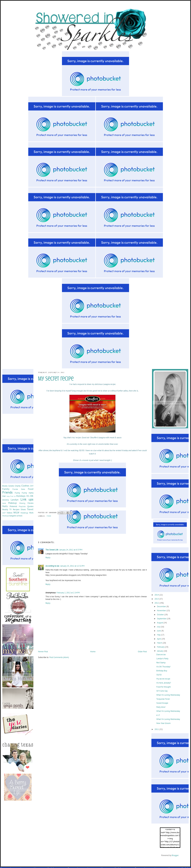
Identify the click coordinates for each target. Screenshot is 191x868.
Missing (22, 503)
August (160, 623)
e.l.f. (158, 715)
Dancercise (161, 654)
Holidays (21, 496)
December (162, 606)
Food (49, 516)
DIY (32, 486)
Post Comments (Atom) (59, 657)
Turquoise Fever (163, 699)
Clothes (25, 486)
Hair (4, 496)
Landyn (15, 500)
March (160, 643)
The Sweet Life (52, 550)
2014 (157, 595)
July (159, 627)
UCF (4, 513)
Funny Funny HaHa (24, 493)
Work (31, 513)
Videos (9, 513)
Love (4, 503)
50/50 (159, 675)
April (159, 639)
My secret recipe (163, 679)
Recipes (16, 509)
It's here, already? (164, 683)
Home (93, 652)
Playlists (22, 506)
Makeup (13, 503)
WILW (16, 512)
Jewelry (6, 500)
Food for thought (164, 687)
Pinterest (13, 506)
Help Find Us (11, 496)
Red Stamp (161, 663)
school (20, 516)
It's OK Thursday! (163, 667)
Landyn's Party (162, 659)
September (162, 619)
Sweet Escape (162, 703)
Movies (30, 503)
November (162, 611)
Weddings (24, 513)
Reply (48, 558)
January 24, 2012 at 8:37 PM (71, 550)
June (159, 631)
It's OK (30, 496)
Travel (30, 509)
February (161, 647)
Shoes (23, 509)
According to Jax (52, 566)
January (160, 651)
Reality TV (7, 509)
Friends (7, 492)
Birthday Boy (162, 671)
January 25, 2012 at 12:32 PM (72, 566)
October (161, 615)
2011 (157, 729)
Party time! (161, 707)
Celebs (11, 486)
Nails (5, 506)
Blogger (175, 855)
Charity (18, 486)
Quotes (30, 506)
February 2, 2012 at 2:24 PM (68, 593)
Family (6, 489)
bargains (13, 516)
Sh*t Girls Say (162, 691)
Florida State (19, 489)
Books (5, 486)
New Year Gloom (164, 723)
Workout (6, 516)
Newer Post (43, 652)
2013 (157, 599)
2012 (157, 603)
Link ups (27, 499)
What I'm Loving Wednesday (168, 695)
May (159, 635)
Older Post (142, 652)
